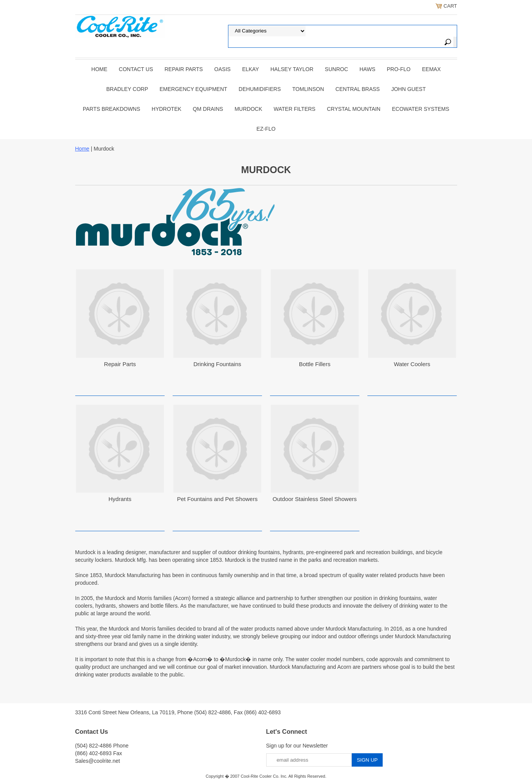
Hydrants (120, 499)
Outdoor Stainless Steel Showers (315, 499)
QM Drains (208, 109)
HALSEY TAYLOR (292, 69)
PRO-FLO (399, 69)
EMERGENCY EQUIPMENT (193, 89)
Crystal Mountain (354, 109)
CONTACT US (136, 69)
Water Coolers (412, 364)
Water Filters (295, 109)
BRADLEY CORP (127, 89)
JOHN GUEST (408, 89)
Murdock (248, 109)
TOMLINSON (308, 89)
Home (99, 69)
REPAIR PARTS (184, 69)
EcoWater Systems (420, 109)
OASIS (222, 69)
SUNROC (337, 69)
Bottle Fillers (315, 364)
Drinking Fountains (217, 364)
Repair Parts (120, 364)
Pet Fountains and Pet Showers (217, 499)
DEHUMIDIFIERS (260, 89)
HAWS (367, 69)
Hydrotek (167, 109)
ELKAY (251, 69)
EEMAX (431, 69)
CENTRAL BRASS (357, 89)
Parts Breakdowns (112, 109)
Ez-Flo (266, 129)
